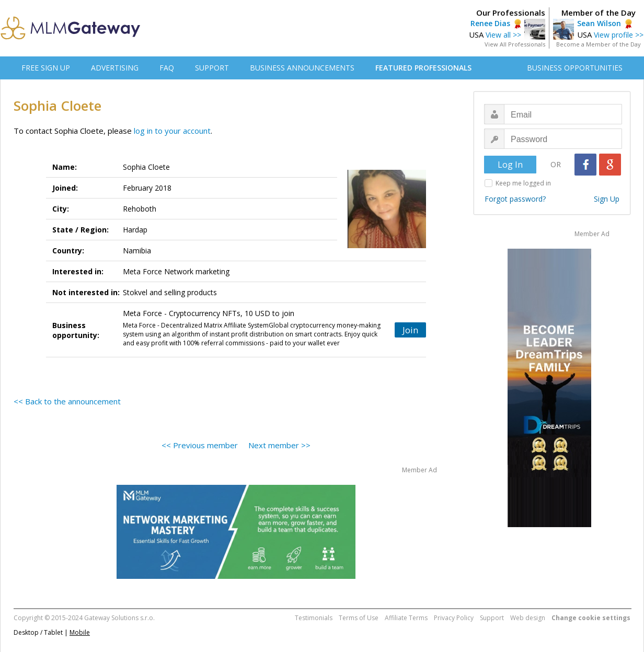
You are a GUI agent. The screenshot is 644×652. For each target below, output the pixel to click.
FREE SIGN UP (46, 68)
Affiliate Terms (406, 618)
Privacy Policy (454, 618)
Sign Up (607, 199)
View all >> (503, 35)
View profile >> (619, 35)
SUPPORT (212, 68)
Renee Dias (490, 23)
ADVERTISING (115, 68)
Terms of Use (359, 618)
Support (492, 618)
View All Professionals (515, 44)
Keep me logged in (523, 183)
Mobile (80, 632)
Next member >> (279, 445)
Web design (528, 618)
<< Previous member (200, 445)
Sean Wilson (599, 23)
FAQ (167, 68)
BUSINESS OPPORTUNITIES (575, 68)
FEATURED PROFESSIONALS (423, 68)
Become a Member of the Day (599, 44)
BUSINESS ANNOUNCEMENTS (302, 68)
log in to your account (172, 131)
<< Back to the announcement (67, 401)
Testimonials (314, 618)
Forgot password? (515, 199)
